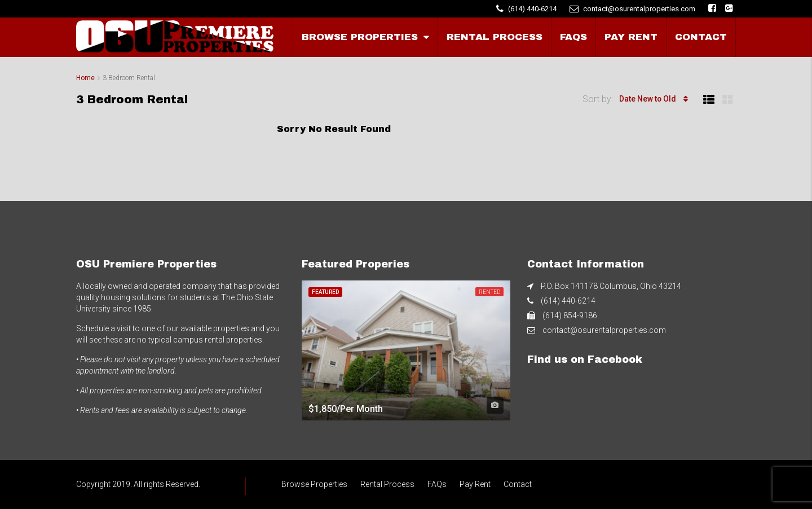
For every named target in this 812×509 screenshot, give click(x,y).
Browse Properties (360, 37)
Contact (701, 37)
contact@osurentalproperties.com (604, 330)
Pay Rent (631, 37)
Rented (489, 292)
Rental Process (495, 37)
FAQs (573, 37)
